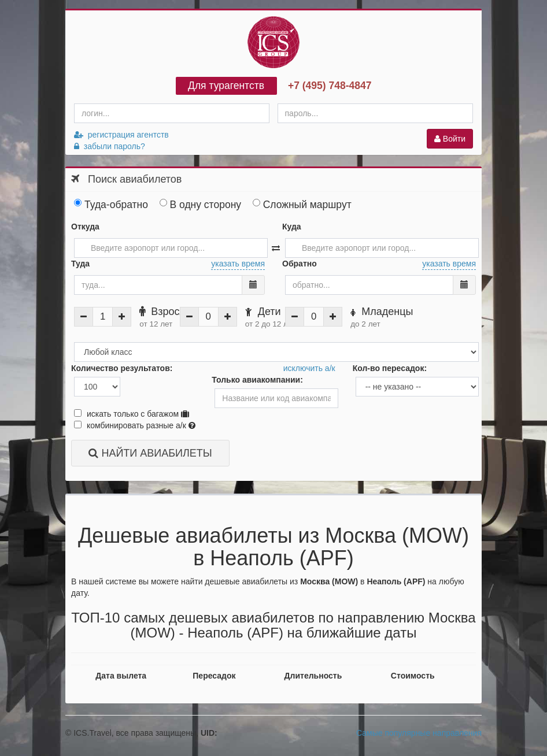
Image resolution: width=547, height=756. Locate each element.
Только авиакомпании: (257, 380)
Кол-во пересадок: (390, 368)
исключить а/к (309, 368)
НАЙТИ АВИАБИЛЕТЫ (150, 453)
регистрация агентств (121, 135)
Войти (450, 139)
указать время (238, 264)
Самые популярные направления (419, 733)
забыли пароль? (110, 146)
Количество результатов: (122, 368)
